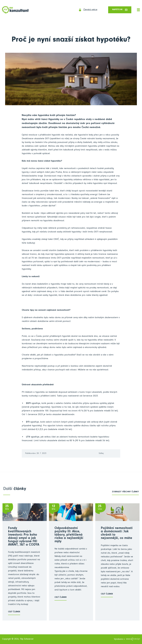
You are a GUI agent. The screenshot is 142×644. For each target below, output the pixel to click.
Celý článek (14, 612)
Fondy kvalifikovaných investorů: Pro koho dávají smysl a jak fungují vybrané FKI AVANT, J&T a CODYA (24, 537)
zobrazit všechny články (125, 492)
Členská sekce (86, 10)
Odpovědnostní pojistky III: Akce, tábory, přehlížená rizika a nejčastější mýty (69, 535)
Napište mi (119, 10)
